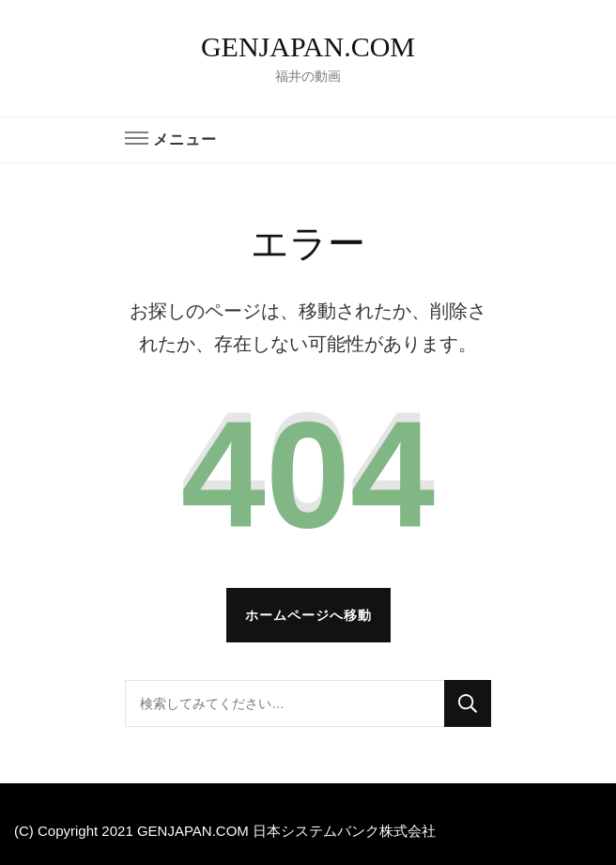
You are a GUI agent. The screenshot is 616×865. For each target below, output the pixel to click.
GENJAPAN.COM (308, 46)
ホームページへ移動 (308, 615)
